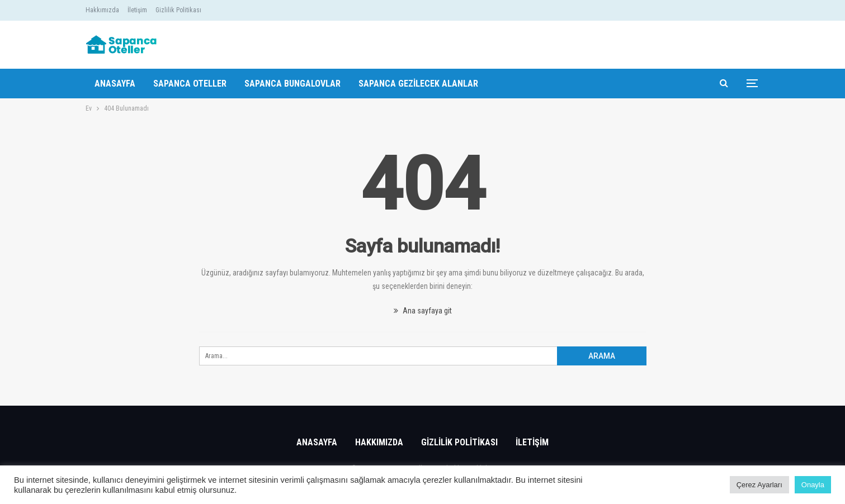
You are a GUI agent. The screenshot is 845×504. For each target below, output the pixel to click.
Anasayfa (115, 84)
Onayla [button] (813, 485)
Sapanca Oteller (190, 84)
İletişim (137, 10)
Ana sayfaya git (423, 311)
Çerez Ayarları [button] (759, 485)
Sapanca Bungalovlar (292, 84)
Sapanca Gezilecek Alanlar (418, 84)
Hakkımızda (102, 10)
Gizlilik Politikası (178, 10)
